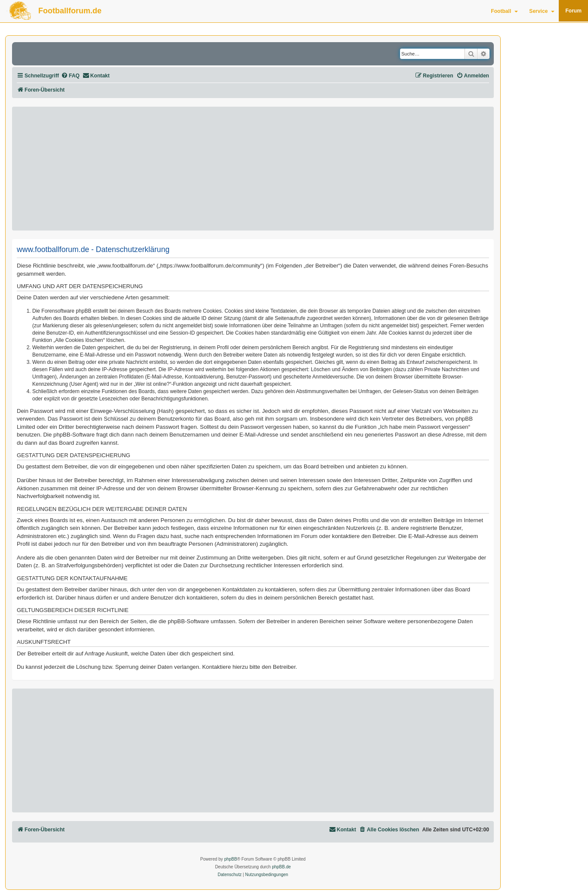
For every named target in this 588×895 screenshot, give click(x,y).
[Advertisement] (253, 169)
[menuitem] (70, 76)
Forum (573, 11)
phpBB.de (281, 867)
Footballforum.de (70, 11)
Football (504, 11)
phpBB (231, 859)
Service (542, 11)
